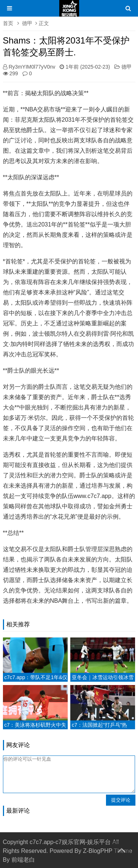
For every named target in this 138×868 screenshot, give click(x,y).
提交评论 (121, 800)
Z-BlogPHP (98, 851)
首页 (8, 23)
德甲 (27, 23)
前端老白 (23, 860)
